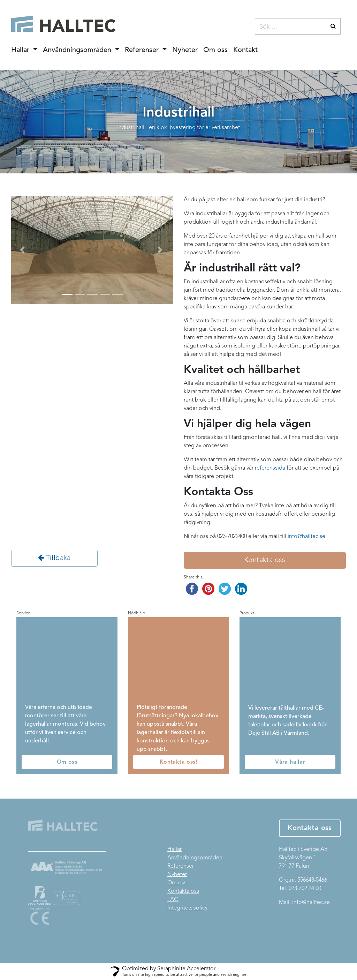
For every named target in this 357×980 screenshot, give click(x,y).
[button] (23, 250)
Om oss (215, 50)
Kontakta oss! (178, 762)
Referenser (143, 50)
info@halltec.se (311, 903)
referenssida (270, 468)
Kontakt (245, 50)
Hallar (21, 50)
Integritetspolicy (187, 908)
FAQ (173, 900)
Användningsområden (78, 50)
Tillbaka (54, 558)
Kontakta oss (265, 560)
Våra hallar (290, 762)
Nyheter (185, 50)
